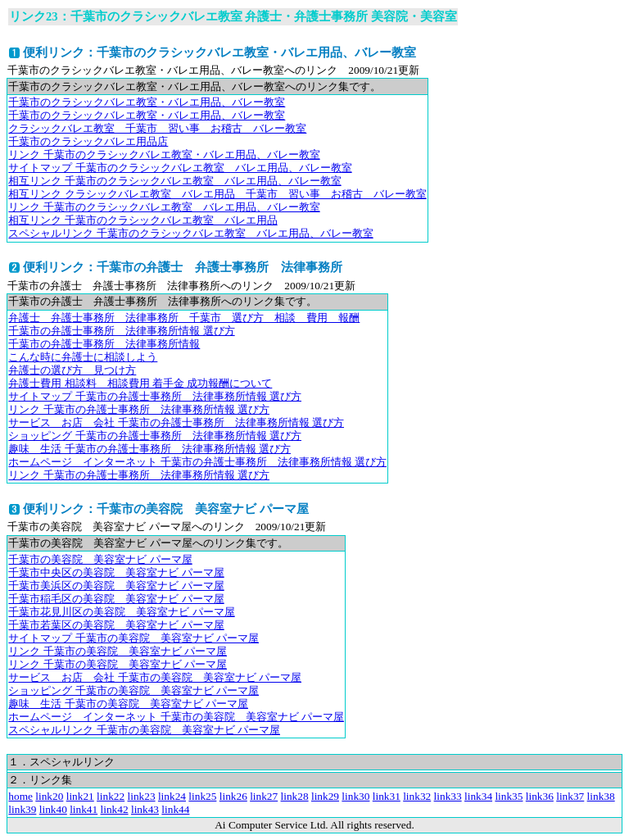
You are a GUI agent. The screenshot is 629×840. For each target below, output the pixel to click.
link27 (264, 796)
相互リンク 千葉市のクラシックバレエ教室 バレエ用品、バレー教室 (174, 181)
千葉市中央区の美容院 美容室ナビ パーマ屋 (116, 572)
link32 (417, 796)
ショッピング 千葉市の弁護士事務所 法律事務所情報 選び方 (155, 436)
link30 (355, 796)
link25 (202, 796)
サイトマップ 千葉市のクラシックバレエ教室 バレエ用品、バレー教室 (180, 168)
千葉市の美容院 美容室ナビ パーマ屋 (100, 559)
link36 (540, 796)
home (20, 796)
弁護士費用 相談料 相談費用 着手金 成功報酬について (140, 383)
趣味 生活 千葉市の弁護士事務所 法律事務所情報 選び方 (149, 449)
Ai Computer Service (261, 825)
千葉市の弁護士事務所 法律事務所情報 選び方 (121, 331)
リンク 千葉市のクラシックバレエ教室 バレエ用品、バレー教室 (164, 207)
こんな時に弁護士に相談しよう (83, 357)
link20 (49, 796)
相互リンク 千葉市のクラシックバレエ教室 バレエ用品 (143, 220)
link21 (80, 796)
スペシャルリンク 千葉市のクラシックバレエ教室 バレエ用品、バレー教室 (190, 233)
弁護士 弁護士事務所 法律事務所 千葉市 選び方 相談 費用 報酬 (184, 318)
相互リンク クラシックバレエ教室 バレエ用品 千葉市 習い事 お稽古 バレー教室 (217, 194)
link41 (84, 809)
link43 (145, 809)
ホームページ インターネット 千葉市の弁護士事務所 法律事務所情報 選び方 (197, 462)
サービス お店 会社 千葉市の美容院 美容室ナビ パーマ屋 (155, 677)
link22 (111, 796)
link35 (509, 796)
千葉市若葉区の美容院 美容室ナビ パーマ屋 (116, 625)
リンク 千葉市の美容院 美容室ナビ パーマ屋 (118, 651)
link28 (295, 796)
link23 (142, 796)
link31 (387, 796)
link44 (175, 809)
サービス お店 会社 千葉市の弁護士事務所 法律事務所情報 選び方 (176, 422)
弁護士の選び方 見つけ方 (72, 370)
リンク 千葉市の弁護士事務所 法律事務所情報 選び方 (139, 409)
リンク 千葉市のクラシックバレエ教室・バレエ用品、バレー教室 (164, 154)
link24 (172, 796)
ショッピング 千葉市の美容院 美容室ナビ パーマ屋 (133, 690)
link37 (570, 796)
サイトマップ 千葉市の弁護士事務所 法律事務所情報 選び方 (155, 396)
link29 (325, 796)
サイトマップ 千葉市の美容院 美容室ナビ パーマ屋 (133, 638)
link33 (448, 796)
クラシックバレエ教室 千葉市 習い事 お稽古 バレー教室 (157, 128)
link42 (115, 809)
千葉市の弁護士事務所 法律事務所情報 (104, 344)
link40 (53, 809)
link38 (601, 796)
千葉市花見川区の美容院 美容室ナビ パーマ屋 (121, 612)
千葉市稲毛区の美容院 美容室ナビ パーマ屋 (116, 599)
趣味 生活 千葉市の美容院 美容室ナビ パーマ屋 (128, 704)
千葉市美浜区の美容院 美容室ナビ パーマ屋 (116, 586)
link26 (233, 796)
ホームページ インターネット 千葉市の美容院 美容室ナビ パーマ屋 (176, 717)
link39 (22, 809)
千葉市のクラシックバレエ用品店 (88, 141)
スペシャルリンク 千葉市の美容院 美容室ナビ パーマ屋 (144, 730)
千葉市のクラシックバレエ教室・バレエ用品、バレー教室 (147, 102)
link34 (478, 796)
